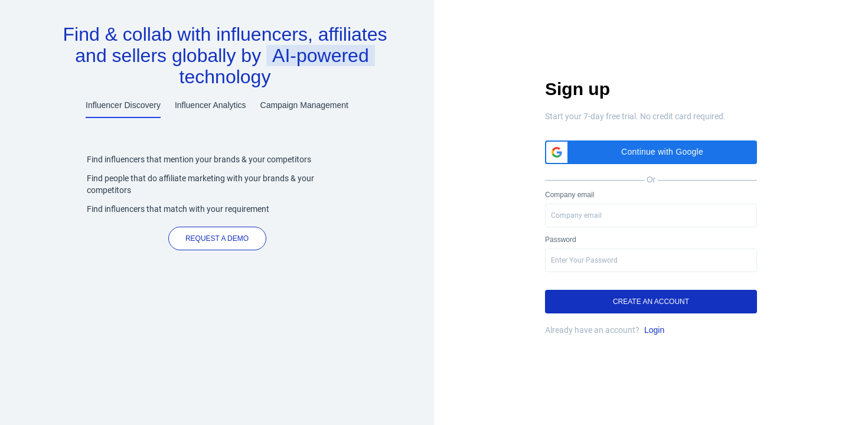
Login (654, 330)
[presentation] (651, 260)
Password (561, 240)
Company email (570, 195)
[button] (651, 152)
